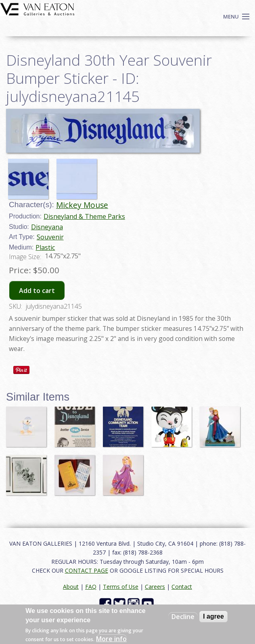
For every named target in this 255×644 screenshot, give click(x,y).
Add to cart (37, 291)
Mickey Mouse (82, 205)
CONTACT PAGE (87, 570)
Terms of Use (121, 587)
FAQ (91, 587)
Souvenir (50, 237)
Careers (155, 587)
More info (111, 639)
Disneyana (47, 227)
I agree (213, 616)
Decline (183, 617)
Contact (182, 587)
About (71, 587)
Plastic (45, 247)
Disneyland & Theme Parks (84, 216)
